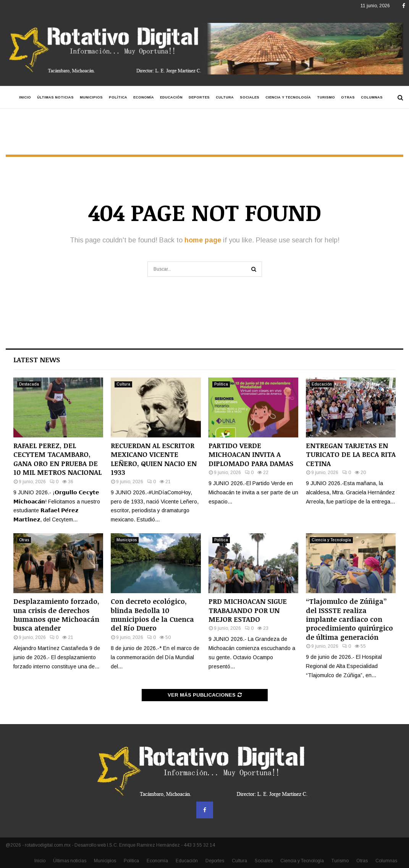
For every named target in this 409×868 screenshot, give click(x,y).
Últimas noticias (55, 97)
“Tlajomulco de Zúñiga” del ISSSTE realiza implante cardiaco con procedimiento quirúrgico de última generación (349, 619)
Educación (171, 97)
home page (203, 240)
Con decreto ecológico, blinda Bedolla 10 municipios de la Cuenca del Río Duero (152, 615)
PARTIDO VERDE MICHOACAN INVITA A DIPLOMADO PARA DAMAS (251, 454)
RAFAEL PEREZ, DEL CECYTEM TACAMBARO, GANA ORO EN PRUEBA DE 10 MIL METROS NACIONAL (57, 459)
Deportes (199, 97)
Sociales (250, 97)
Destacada (29, 384)
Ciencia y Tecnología (288, 97)
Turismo (326, 97)
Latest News (37, 360)
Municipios (91, 97)
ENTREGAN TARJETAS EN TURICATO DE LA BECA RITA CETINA (351, 454)
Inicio (25, 97)
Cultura (225, 97)
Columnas (372, 97)
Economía (144, 97)
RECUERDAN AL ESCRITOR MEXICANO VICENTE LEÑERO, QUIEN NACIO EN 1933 (154, 459)
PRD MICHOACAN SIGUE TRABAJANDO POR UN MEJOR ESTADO (248, 610)
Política (118, 97)
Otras (348, 97)
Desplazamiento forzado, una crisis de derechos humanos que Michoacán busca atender (56, 615)
